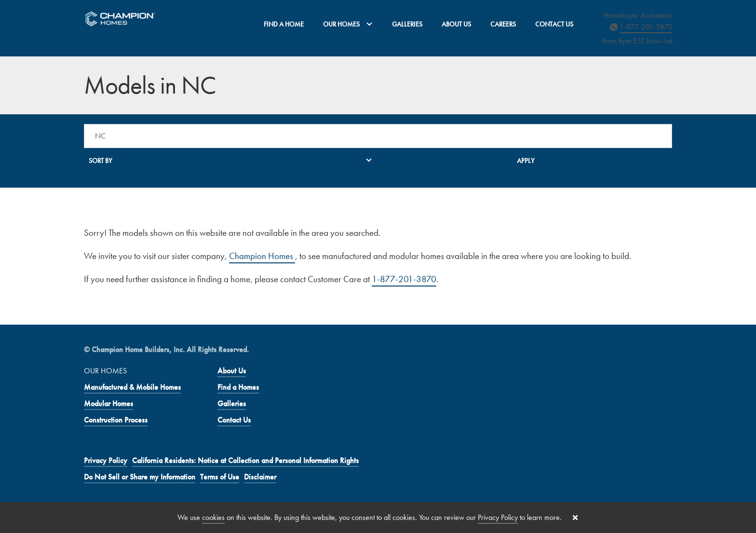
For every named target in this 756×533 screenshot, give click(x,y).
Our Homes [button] (348, 24)
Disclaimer (260, 477)
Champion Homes (262, 256)
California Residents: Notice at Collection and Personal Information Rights (245, 460)
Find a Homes (238, 387)
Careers (503, 24)
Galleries (407, 24)
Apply (526, 161)
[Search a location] (378, 136)
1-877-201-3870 (646, 27)
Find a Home (284, 24)
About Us (456, 24)
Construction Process (116, 420)
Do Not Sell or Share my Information (140, 477)
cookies (213, 517)
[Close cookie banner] (575, 518)
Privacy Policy (106, 460)
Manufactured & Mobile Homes (132, 387)
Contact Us (554, 24)
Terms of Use (220, 477)
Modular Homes (108, 403)
